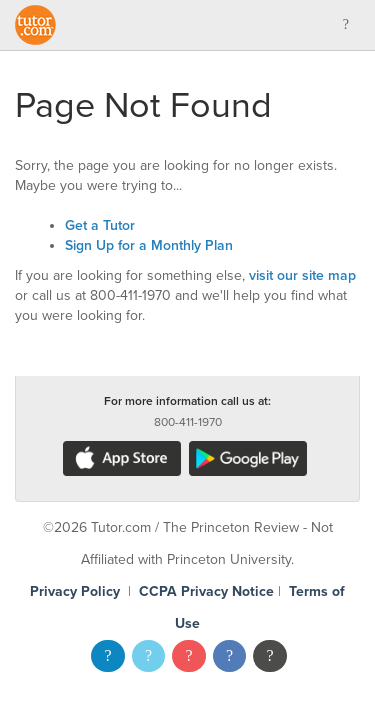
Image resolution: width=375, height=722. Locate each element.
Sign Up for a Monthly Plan (149, 245)
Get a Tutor (100, 225)
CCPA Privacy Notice (206, 591)
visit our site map (302, 275)
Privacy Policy (75, 591)
